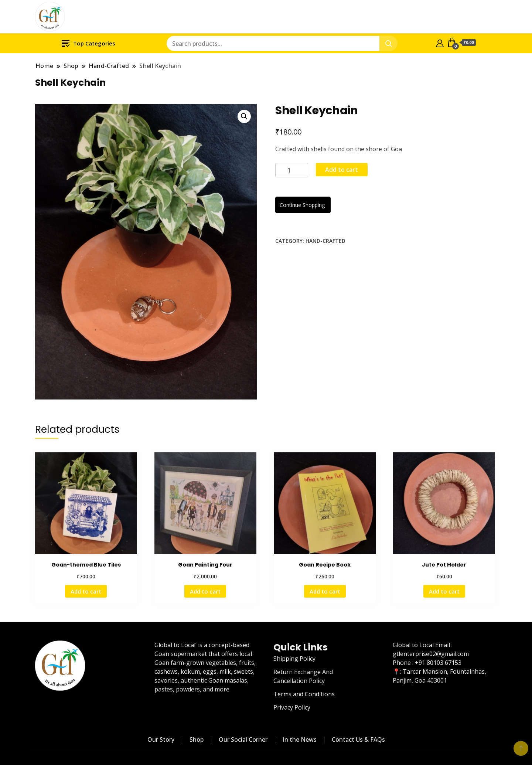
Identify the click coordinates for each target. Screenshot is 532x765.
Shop (197, 739)
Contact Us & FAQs (358, 739)
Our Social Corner (243, 739)
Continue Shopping (303, 205)
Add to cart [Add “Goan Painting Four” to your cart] (205, 591)
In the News (300, 739)
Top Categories (88, 43)
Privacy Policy (292, 707)
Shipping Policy (294, 659)
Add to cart (342, 170)
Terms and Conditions (304, 694)
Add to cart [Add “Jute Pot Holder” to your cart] (444, 591)
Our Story (161, 739)
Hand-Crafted (325, 241)
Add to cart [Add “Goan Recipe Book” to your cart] (325, 591)
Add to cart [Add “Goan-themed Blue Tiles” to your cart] (86, 591)
